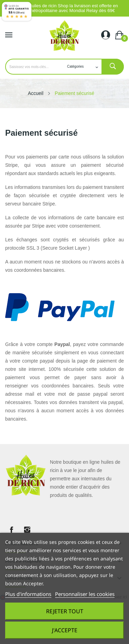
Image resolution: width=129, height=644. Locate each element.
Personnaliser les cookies (85, 594)
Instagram (27, 530)
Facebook (11, 530)
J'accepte (65, 630)
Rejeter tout (65, 611)
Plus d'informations (28, 594)
